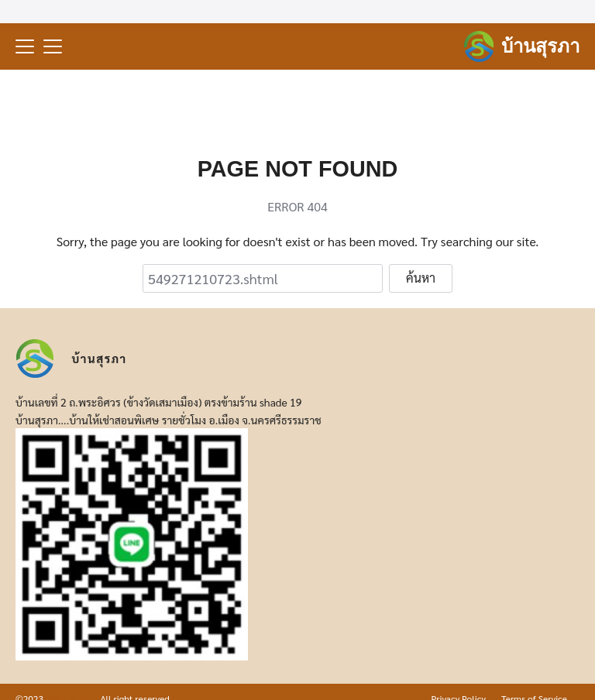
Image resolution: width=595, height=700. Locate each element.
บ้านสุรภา (540, 46)
